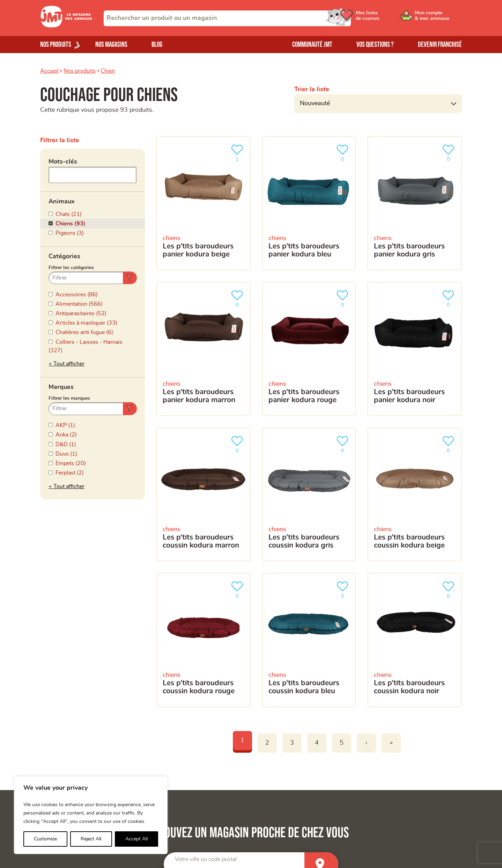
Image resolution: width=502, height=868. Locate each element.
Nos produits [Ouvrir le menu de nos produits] (56, 45)
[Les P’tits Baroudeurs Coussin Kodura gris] (309, 495)
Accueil (49, 71)
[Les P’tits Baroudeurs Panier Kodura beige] (203, 203)
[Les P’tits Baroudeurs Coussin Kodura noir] (415, 640)
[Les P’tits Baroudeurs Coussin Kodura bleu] (309, 640)
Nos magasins (111, 45)
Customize (45, 839)
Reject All (91, 839)
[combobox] (227, 18)
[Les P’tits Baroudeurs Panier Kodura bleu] (309, 203)
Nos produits (80, 71)
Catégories (64, 256)
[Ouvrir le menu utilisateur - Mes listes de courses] (385, 18)
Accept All (136, 839)
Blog (157, 45)
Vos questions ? (375, 45)
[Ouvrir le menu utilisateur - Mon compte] (438, 18)
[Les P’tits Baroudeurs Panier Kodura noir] (415, 349)
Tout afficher (69, 364)
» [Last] (391, 743)
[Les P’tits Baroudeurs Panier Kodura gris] (415, 203)
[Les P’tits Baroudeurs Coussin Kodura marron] (203, 495)
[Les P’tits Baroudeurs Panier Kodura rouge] (309, 349)
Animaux (62, 202)
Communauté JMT (312, 45)
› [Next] (366, 743)
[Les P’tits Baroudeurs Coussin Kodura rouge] (203, 640)
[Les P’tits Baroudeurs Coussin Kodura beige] (415, 495)
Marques (61, 387)
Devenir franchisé (440, 45)
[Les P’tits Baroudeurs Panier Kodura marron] (203, 349)
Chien (108, 71)
